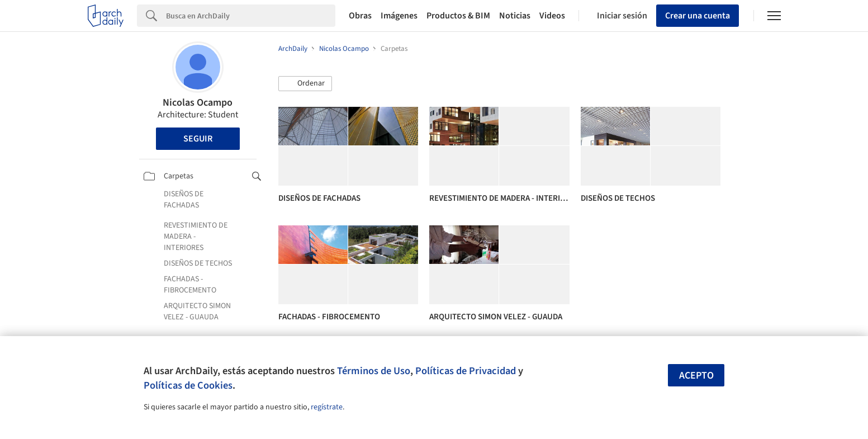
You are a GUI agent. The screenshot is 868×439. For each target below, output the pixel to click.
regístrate (327, 407)
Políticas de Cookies (188, 385)
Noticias (515, 16)
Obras (360, 16)
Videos (552, 16)
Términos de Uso (374, 371)
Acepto (696, 376)
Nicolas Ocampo (198, 103)
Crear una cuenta (698, 16)
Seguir (198, 139)
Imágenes (399, 16)
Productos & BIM (458, 16)
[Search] (251, 16)
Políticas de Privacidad (466, 371)
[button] (305, 84)
